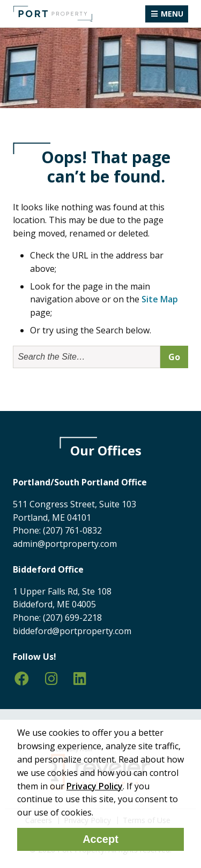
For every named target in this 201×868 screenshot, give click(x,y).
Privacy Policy (95, 786)
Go (174, 357)
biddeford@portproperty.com (72, 631)
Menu (172, 14)
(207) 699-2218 (72, 618)
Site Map (160, 299)
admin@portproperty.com (65, 544)
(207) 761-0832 (72, 530)
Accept (100, 839)
